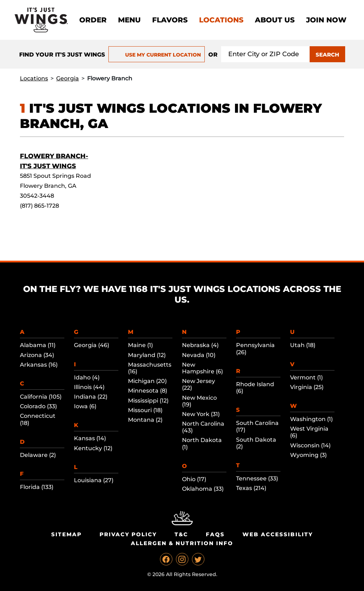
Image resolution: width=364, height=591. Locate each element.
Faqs (215, 534)
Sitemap (66, 534)
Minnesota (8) (148, 391)
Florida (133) (37, 487)
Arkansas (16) (39, 365)
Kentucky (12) (93, 448)
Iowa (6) (85, 406)
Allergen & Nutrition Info (182, 543)
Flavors (170, 20)
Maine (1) (140, 345)
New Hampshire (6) (202, 368)
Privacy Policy (128, 534)
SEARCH (327, 55)
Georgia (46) (92, 345)
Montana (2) (145, 420)
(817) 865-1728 (39, 206)
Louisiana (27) (94, 480)
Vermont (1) (306, 377)
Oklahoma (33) (203, 489)
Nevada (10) (199, 355)
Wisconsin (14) (310, 445)
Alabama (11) (38, 345)
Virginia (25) (307, 387)
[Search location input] (266, 54)
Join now (326, 20)
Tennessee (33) (257, 478)
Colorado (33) (38, 406)
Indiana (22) (91, 397)
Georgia (68, 78)
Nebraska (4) (200, 345)
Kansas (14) (90, 438)
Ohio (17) (194, 479)
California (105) (41, 397)
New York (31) (201, 414)
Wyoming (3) (308, 455)
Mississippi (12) (148, 401)
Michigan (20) (147, 381)
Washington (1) (311, 419)
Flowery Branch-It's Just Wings (54, 161)
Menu (129, 20)
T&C (181, 534)
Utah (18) (303, 345)
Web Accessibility (278, 534)
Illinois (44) (89, 387)
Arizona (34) (37, 355)
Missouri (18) (145, 410)
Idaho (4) (87, 377)
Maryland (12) (147, 355)
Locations (221, 20)
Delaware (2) (38, 455)
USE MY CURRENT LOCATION (157, 55)
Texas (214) (251, 488)
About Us (275, 20)
